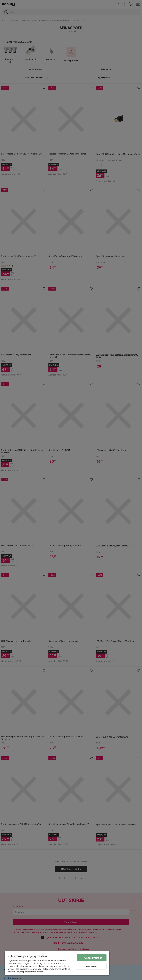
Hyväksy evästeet (92, 958)
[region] (57, 963)
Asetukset (92, 966)
